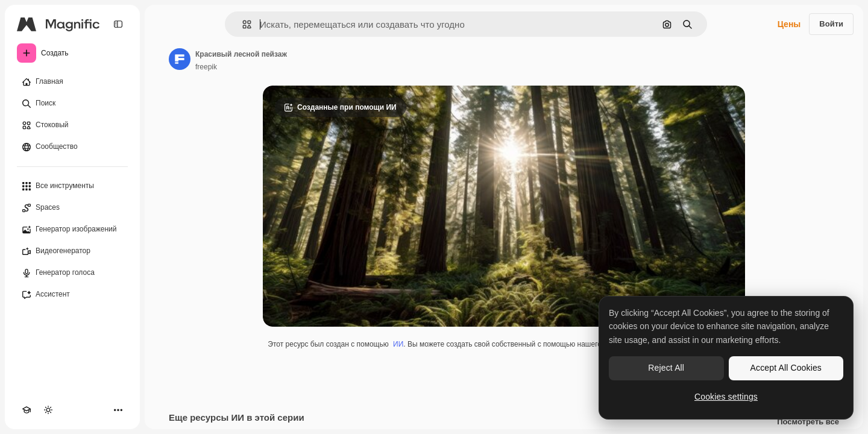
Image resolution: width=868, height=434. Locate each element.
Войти (831, 24)
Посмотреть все (808, 422)
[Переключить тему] (48, 410)
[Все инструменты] (72, 186)
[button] (242, 24)
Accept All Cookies (786, 368)
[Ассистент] (72, 295)
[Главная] (72, 82)
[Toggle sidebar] (118, 24)
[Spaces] (72, 208)
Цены (789, 24)
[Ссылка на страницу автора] (180, 59)
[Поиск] (72, 104)
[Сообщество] (72, 147)
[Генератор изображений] (72, 230)
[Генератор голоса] (72, 273)
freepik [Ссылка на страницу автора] (206, 67)
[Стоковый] (72, 125)
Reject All (666, 368)
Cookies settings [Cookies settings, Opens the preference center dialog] (726, 397)
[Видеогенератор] (72, 251)
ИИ (398, 344)
